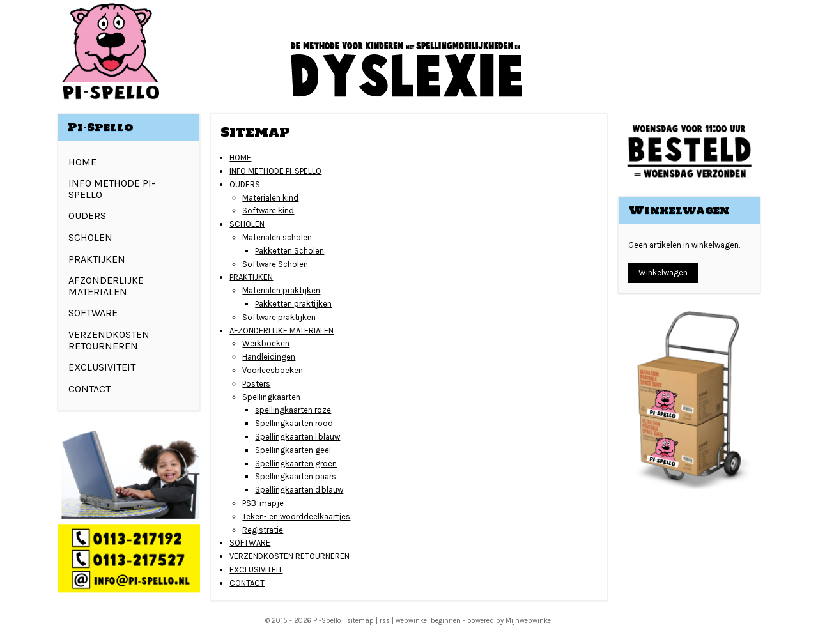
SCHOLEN (247, 224)
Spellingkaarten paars (296, 476)
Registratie (263, 530)
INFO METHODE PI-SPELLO (275, 171)
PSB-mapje (263, 503)
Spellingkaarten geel (293, 450)
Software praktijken (279, 317)
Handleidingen (269, 357)
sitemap (360, 621)
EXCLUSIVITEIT (256, 570)
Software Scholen (275, 264)
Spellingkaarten (271, 397)
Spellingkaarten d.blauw (299, 490)
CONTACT (247, 583)
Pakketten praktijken (293, 304)
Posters (256, 384)
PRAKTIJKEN (251, 277)
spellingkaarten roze (293, 410)
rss (385, 621)
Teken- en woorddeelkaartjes (296, 517)
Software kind (268, 211)
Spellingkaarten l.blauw (297, 437)
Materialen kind (270, 198)
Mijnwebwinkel (529, 621)
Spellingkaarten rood (294, 423)
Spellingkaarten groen (296, 464)
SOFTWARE (250, 543)
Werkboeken (266, 343)
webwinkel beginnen (428, 621)
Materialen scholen (277, 237)
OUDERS (245, 184)
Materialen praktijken (281, 290)
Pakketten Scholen (289, 251)
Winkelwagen (663, 272)
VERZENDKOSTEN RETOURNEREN (289, 556)
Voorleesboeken (273, 370)
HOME (240, 157)
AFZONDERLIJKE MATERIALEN (282, 331)
